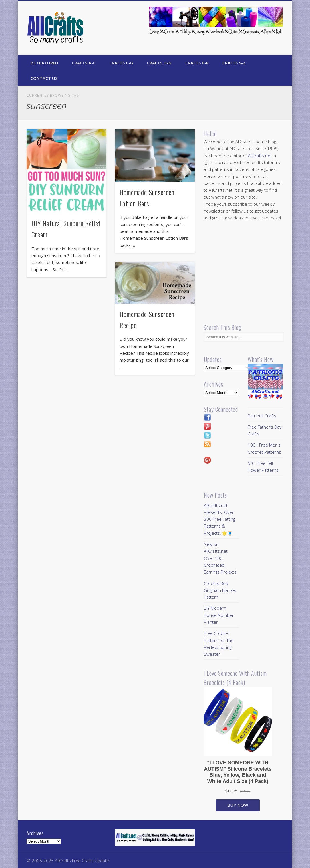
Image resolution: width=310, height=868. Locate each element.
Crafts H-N (159, 63)
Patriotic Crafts (262, 416)
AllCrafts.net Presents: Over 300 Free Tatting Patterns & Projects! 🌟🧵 (220, 519)
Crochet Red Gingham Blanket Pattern (220, 590)
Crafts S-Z (234, 63)
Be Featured (44, 63)
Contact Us (44, 78)
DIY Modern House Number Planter (219, 615)
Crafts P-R (197, 63)
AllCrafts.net (260, 156)
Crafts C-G (121, 63)
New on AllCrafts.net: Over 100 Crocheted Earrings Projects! (221, 558)
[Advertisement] (251, 272)
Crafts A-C (84, 63)
